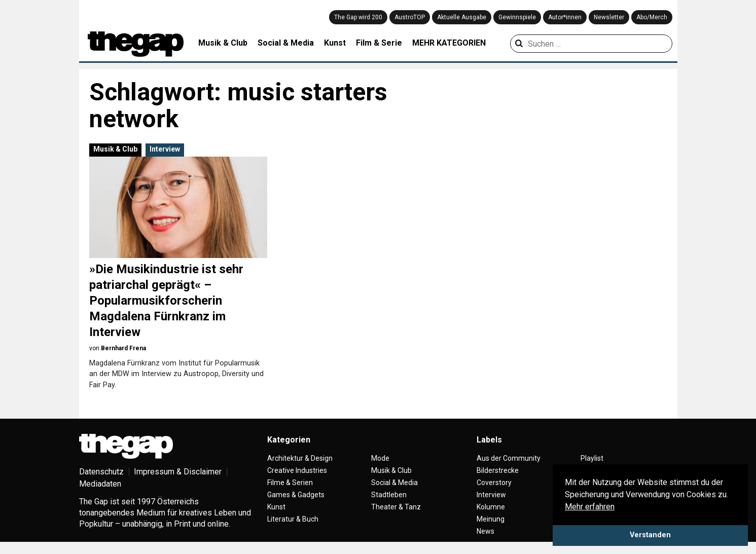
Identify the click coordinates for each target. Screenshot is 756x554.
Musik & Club (223, 43)
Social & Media (286, 43)
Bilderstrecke (498, 470)
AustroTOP (410, 17)
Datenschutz (101, 472)
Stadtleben (389, 495)
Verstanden (650, 535)
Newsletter (609, 17)
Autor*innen (565, 17)
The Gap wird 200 (358, 17)
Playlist (592, 458)
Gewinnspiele (517, 17)
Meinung (491, 519)
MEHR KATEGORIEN (449, 43)
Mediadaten (100, 484)
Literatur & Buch (293, 519)
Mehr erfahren (590, 507)
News (485, 531)
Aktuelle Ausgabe (462, 17)
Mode (380, 458)
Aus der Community (509, 458)
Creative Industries (297, 470)
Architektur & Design (300, 458)
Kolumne (491, 507)
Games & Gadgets (296, 495)
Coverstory (494, 483)
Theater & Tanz (396, 507)
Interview (165, 149)
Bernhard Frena (123, 348)
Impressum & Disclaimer (178, 472)
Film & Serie (379, 43)
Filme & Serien (290, 483)
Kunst (335, 43)
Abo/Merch (652, 17)
